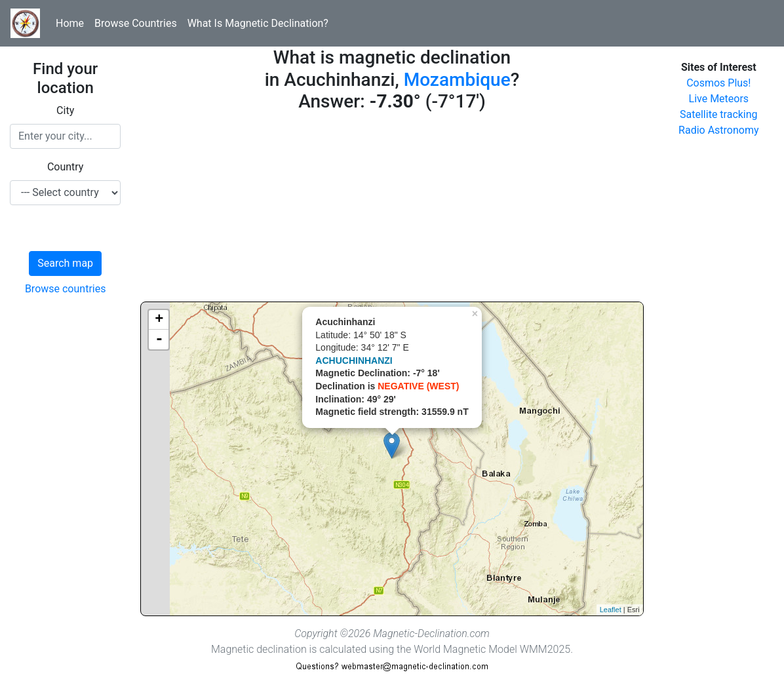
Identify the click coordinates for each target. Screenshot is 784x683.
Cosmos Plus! (718, 83)
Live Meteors (719, 99)
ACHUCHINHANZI (354, 361)
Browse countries (66, 289)
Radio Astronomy (718, 130)
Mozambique (457, 80)
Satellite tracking (719, 114)
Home (70, 23)
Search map (65, 263)
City (65, 110)
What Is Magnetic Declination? (258, 23)
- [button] (159, 340)
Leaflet (611, 610)
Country (66, 167)
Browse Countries (136, 23)
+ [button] (159, 320)
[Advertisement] (392, 210)
